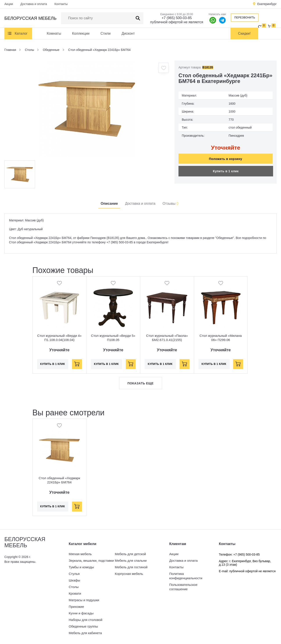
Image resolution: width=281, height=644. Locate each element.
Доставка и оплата (34, 4)
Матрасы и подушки (84, 600)
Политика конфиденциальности (186, 576)
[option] (87, 109)
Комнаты (54, 33)
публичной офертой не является (177, 22)
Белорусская (30, 18)
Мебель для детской (130, 554)
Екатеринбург (267, 4)
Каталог (21, 33)
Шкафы (74, 580)
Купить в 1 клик (226, 171)
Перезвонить (245, 18)
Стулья (74, 574)
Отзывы (171, 204)
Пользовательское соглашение (183, 587)
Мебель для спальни (131, 561)
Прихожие (76, 607)
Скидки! (244, 33)
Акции (9, 4)
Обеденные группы (83, 626)
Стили (106, 33)
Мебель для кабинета (85, 633)
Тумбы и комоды (81, 567)
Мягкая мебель (80, 554)
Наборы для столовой (86, 620)
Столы (74, 587)
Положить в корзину (226, 159)
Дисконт (128, 33)
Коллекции (81, 33)
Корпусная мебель (129, 574)
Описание (109, 204)
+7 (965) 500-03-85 (177, 18)
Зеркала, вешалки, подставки (91, 561)
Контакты (61, 4)
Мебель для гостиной (131, 567)
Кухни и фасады (81, 613)
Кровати (75, 593)
